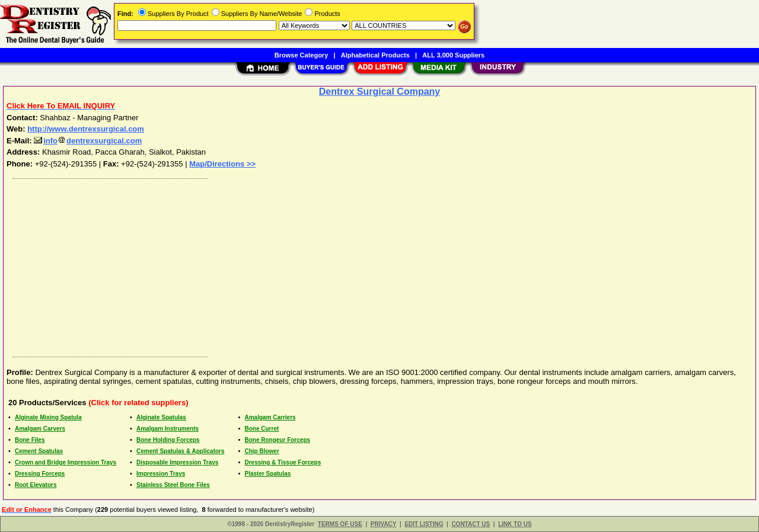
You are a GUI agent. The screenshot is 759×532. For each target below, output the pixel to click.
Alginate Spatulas (161, 417)
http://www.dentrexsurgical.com (86, 129)
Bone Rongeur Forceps (277, 440)
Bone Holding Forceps (168, 440)
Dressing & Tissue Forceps (283, 462)
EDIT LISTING (424, 524)
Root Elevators (36, 485)
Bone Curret (261, 429)
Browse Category (301, 55)
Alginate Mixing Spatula (48, 417)
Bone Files (30, 440)
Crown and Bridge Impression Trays (66, 462)
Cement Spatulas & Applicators (181, 451)
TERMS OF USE (340, 524)
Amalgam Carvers (40, 429)
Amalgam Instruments (168, 429)
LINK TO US (515, 524)
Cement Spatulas (39, 451)
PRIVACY (384, 524)
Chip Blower (261, 451)
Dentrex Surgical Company (380, 92)
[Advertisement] (363, 265)
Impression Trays (161, 474)
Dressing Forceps (40, 474)
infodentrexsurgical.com (88, 141)
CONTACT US (471, 524)
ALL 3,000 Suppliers (453, 55)
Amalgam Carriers (270, 417)
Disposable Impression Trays (177, 462)
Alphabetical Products (375, 55)
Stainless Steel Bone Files (173, 485)
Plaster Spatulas (267, 474)
